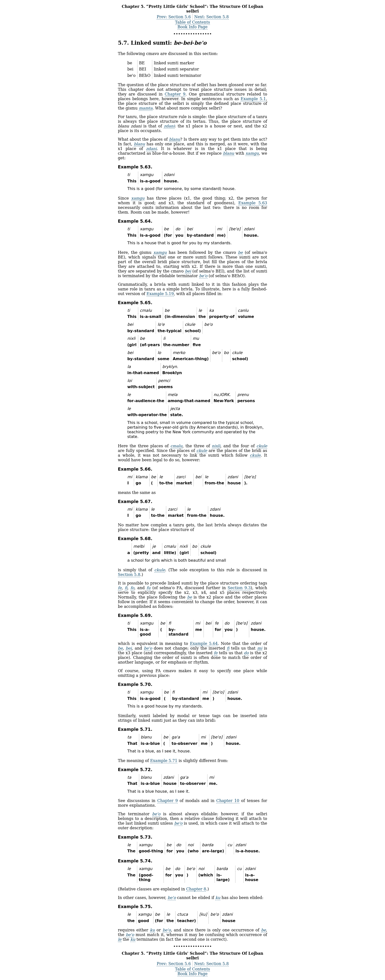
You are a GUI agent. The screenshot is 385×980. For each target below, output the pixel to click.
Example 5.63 (253, 203)
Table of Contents (193, 22)
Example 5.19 (160, 294)
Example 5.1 (253, 99)
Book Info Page (192, 27)
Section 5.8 (129, 575)
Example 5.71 (164, 761)
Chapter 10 (228, 801)
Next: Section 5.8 (212, 17)
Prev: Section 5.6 (174, 17)
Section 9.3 (239, 588)
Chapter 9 (175, 94)
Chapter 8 (196, 889)
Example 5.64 (204, 644)
